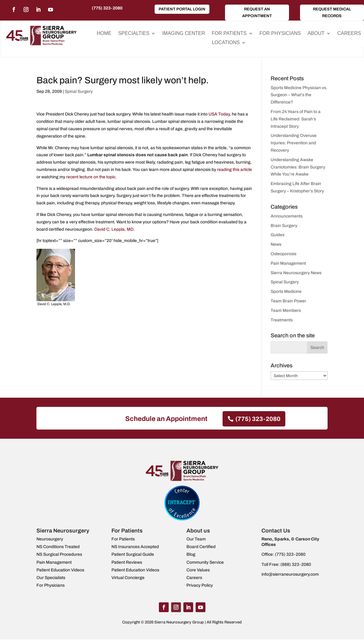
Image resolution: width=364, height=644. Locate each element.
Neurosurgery (50, 539)
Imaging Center (184, 34)
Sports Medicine (286, 292)
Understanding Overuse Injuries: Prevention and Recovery (294, 143)
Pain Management (288, 263)
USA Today (219, 114)
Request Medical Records (332, 13)
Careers (349, 34)
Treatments (282, 320)
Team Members (286, 311)
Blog (191, 554)
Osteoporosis (283, 254)
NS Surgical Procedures (59, 554)
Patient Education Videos (60, 570)
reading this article (235, 170)
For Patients (229, 34)
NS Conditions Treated (58, 547)
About (316, 34)
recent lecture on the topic (90, 177)
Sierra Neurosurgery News (296, 273)
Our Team (196, 539)
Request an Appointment (257, 13)
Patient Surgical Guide (133, 554)
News (276, 244)
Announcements (287, 216)
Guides (278, 235)
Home (104, 34)
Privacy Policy (200, 585)
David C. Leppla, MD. (114, 229)
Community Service (205, 562)
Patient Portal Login (182, 9)
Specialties (134, 34)
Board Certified (201, 547)
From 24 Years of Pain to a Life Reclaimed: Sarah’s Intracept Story (296, 119)
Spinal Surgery (79, 91)
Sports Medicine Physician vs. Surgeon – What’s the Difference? (299, 95)
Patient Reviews (127, 562)
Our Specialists (51, 578)
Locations (226, 43)
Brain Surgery (284, 226)
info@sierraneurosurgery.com (290, 574)
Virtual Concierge (128, 578)
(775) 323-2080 (107, 8)
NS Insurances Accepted (135, 547)
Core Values (198, 570)
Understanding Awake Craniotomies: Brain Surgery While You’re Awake (298, 167)
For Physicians (280, 34)
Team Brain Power (288, 301)
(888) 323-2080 (296, 564)
